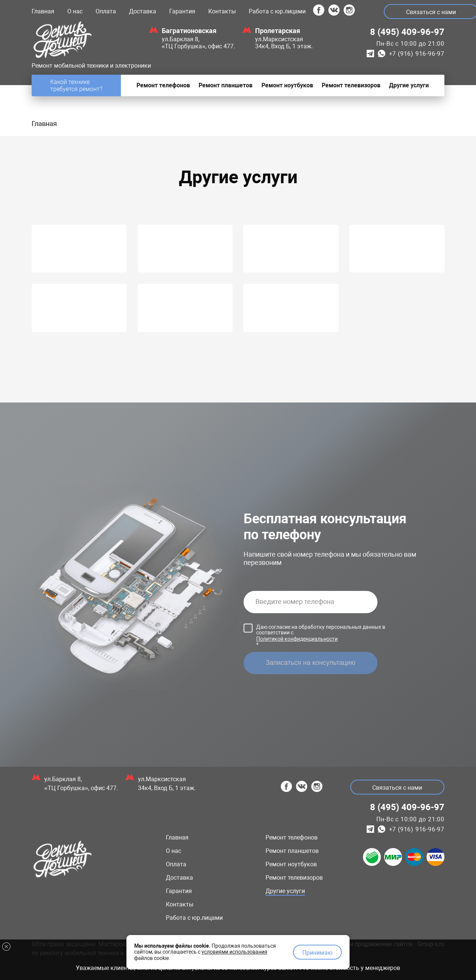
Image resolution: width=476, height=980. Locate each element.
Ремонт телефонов (292, 837)
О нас (75, 11)
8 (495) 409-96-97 (407, 32)
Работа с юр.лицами (277, 11)
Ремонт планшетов (292, 851)
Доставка (143, 11)
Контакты (222, 11)
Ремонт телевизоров (294, 878)
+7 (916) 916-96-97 (417, 54)
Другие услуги (285, 891)
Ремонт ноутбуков (291, 864)
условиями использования (234, 951)
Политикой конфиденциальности (297, 639)
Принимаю (317, 952)
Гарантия (182, 11)
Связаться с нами (397, 788)
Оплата (106, 11)
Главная (43, 11)
